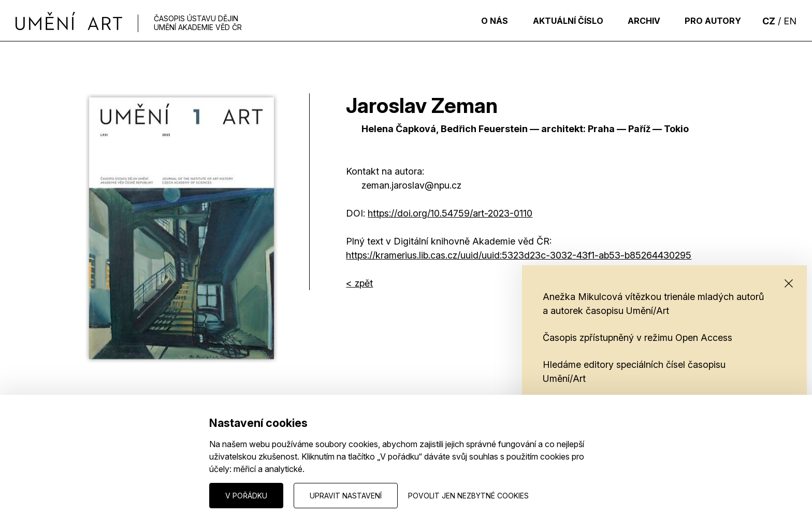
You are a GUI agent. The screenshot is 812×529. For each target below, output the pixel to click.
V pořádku (246, 496)
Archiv (638, 21)
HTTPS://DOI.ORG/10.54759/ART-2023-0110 (450, 213)
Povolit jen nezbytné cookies (468, 496)
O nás (481, 21)
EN (790, 21)
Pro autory (711, 21)
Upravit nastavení (346, 496)
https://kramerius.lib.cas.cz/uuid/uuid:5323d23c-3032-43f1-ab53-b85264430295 (519, 255)
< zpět (359, 283)
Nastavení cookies (117, 495)
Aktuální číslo (558, 21)
